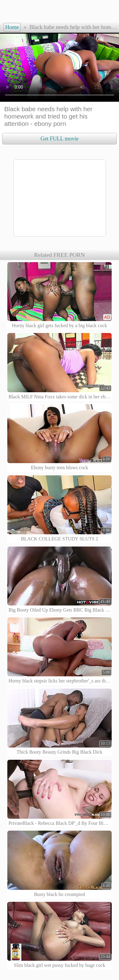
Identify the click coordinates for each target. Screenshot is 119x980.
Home (12, 27)
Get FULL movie (60, 139)
